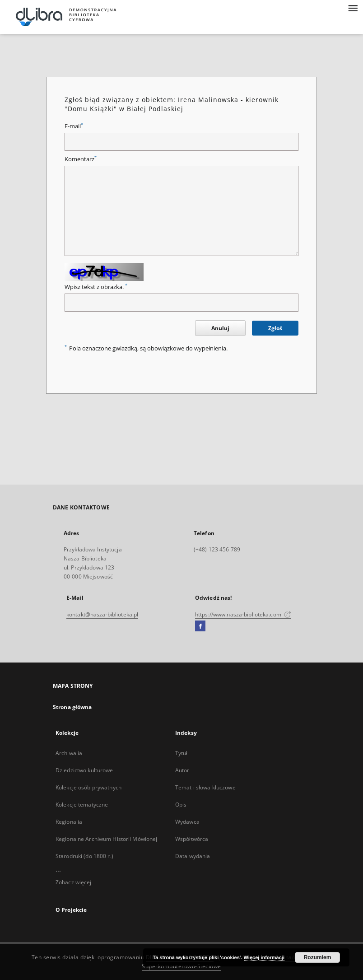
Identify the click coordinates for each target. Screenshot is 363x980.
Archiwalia (69, 753)
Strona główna (72, 707)
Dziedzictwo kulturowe (84, 770)
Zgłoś (275, 328)
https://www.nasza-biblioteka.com (243, 614)
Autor (182, 770)
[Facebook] (200, 626)
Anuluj (220, 328)
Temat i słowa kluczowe (205, 787)
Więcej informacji (264, 957)
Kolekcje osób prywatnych (88, 787)
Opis (181, 805)
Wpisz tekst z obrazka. (96, 287)
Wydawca (187, 822)
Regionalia (69, 822)
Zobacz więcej (74, 882)
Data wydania (193, 856)
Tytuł (181, 753)
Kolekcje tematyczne (82, 805)
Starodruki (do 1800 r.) (84, 856)
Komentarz (81, 159)
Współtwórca (192, 839)
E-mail (74, 126)
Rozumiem (318, 957)
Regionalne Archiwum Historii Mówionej (106, 839)
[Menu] (353, 7)
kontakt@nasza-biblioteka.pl (102, 614)
